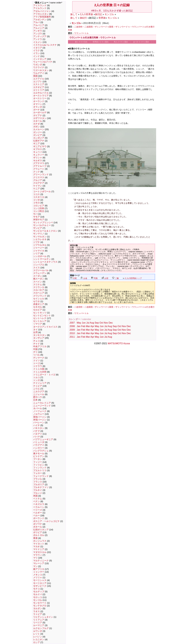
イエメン (38, 42)
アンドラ (38, 39)
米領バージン (40, 420)
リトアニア (39, 620)
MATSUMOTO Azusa (119, 343)
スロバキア (39, 290)
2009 (72, 330)
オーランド (39, 101)
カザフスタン (40, 118)
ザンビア (38, 228)
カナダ (36, 124)
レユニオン (39, 639)
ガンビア (38, 135)
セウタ (36, 301)
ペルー (36, 515)
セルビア (38, 310)
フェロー (38, 473)
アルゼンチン (40, 20)
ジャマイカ (39, 251)
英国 (35, 76)
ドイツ (36, 361)
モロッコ (38, 597)
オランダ (38, 107)
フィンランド (40, 468)
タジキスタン (40, 335)
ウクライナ (39, 67)
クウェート (39, 169)
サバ (35, 214)
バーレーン (39, 423)
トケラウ (38, 366)
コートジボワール (42, 192)
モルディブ (39, 592)
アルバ (36, 22)
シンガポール (40, 256)
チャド (36, 344)
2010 (72, 333)
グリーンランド (41, 174)
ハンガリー (39, 448)
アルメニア (39, 28)
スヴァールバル (41, 270)
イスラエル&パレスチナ (45, 45)
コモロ (36, 203)
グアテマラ (39, 163)
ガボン (36, 127)
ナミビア (38, 386)
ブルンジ (38, 493)
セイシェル (39, 299)
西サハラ (38, 397)
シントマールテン (42, 259)
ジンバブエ (39, 265)
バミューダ (39, 442)
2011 (72, 337)
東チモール (39, 454)
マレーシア (39, 563)
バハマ (36, 437)
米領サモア (39, 220)
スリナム (38, 284)
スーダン (38, 276)
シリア (36, 253)
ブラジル (38, 479)
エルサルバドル (41, 93)
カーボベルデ (40, 112)
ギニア (36, 143)
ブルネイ (38, 490)
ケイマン (38, 186)
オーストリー (40, 98)
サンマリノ (39, 234)
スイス (36, 268)
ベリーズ (38, 510)
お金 (84, 278)
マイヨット (39, 544)
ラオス (36, 611)
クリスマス (39, 177)
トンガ (36, 380)
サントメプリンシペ (43, 222)
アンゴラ (38, 34)
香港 (35, 538)
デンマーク (39, 358)
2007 (72, 323)
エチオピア (39, 87)
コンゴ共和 (39, 208)
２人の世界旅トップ (133, 278)
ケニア (36, 189)
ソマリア (38, 324)
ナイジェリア (40, 383)
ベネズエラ (39, 504)
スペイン (38, 282)
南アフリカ (39, 569)
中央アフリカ (40, 346)
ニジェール (39, 394)
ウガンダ (38, 65)
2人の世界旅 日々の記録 (112, 5)
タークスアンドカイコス (45, 327)
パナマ (36, 431)
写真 (94, 278)
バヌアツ (38, 434)
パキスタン (39, 428)
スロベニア (39, 293)
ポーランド (39, 518)
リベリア (38, 623)
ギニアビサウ (40, 146)
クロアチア (39, 183)
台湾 (35, 332)
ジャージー (39, 248)
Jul (88, 323)
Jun (84, 323)
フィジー (38, 462)
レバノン (38, 637)
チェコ (36, 341)
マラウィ (38, 555)
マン (35, 566)
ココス (36, 194)
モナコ (36, 589)
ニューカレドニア (42, 403)
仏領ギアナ (39, 141)
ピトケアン (39, 456)
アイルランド (40, 8)
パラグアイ (39, 445)
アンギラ (38, 31)
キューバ (38, 152)
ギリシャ (38, 158)
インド (36, 56)
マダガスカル (40, 552)
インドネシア (40, 59)
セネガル (38, 307)
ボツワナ (38, 524)
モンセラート (40, 603)
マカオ (36, 546)
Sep (97, 323)
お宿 (105, 278)
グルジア (38, 180)
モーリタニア (40, 583)
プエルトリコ (40, 470)
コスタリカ (39, 197)
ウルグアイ (39, 73)
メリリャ (38, 577)
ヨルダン (38, 608)
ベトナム (38, 499)
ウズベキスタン (41, 70)
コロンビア (39, 206)
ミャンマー (39, 572)
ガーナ (36, 110)
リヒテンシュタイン (43, 617)
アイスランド (40, 5)
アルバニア (39, 25)
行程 (73, 278)
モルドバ (38, 594)
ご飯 (115, 278)
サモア (36, 217)
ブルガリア (39, 485)
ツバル (36, 355)
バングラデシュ (41, 451)
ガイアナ (38, 115)
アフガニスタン (41, 14)
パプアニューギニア (43, 439)
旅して (74, 14)
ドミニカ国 (39, 369)
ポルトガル (39, 535)
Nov (106, 323)
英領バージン (40, 417)
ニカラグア (39, 392)
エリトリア (39, 90)
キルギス (38, 161)
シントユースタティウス (45, 262)
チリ (35, 352)
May (79, 323)
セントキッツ (40, 313)
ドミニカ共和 (40, 372)
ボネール (38, 527)
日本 (35, 400)
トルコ (36, 377)
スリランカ (39, 287)
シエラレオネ (40, 239)
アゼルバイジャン (42, 11)
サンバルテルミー (42, 225)
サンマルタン (40, 237)
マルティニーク (41, 561)
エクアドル (39, 79)
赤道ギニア (39, 304)
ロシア (36, 642)
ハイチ (36, 425)
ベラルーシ (39, 507)
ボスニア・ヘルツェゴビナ (46, 521)
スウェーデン (40, 273)
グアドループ (40, 166)
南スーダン (39, 279)
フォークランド (41, 476)
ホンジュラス (40, 541)
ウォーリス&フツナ (43, 62)
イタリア (38, 48)
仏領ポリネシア (41, 530)
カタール (38, 121)
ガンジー (38, 132)
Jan (79, 326)
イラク (36, 51)
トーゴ (36, 363)
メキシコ (38, 575)
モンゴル (38, 600)
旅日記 (99, 14)
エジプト (38, 82)
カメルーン (39, 129)
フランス (38, 482)
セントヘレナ (40, 318)
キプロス (38, 149)
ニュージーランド (42, 406)
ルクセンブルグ (41, 628)
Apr (92, 326)
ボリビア (38, 532)
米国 (35, 496)
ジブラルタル (40, 245)
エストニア (39, 84)
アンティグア (40, 36)
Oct (101, 323)
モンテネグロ (40, 606)
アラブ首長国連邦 (42, 17)
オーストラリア (41, 96)
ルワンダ (38, 631)
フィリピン (39, 465)
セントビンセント (42, 315)
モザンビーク (40, 586)
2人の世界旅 (86, 14)
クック (36, 172)
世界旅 (102, 18)
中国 (35, 349)
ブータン (38, 459)
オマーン (38, 104)
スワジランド (40, 296)
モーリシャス (40, 580)
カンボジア (39, 138)
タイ (35, 330)
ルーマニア (39, 625)
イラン (36, 53)
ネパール (38, 408)
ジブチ (36, 242)
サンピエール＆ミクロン (45, 231)
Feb (83, 326)
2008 (72, 326)
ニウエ (36, 389)
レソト (36, 634)
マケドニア (39, 549)
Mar (88, 326)
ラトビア (38, 614)
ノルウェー (39, 414)
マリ (35, 558)
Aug (92, 323)
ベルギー (38, 513)
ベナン (36, 501)
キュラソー (39, 155)
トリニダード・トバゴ (44, 375)
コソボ (36, 200)
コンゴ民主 (39, 211)
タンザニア (39, 338)
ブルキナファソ (41, 487)
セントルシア (40, 321)
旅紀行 (83, 18)
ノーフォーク (40, 411)
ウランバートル (81, 33)
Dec (111, 323)
